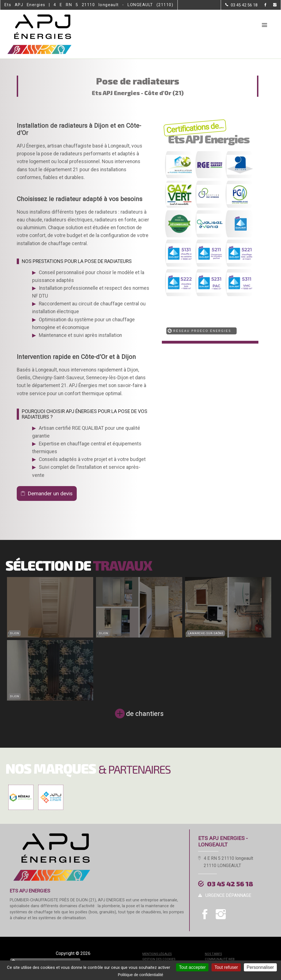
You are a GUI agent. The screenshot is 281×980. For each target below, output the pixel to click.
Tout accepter (192, 967)
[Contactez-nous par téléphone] (241, 5)
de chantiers (145, 714)
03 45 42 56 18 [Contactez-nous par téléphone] (230, 884)
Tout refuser (226, 967)
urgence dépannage (228, 895)
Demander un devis (50, 493)
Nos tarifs (213, 954)
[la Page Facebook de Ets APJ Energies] (262, 5)
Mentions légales (157, 954)
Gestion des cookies (159, 959)
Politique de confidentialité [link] (140, 975)
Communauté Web (220, 959)
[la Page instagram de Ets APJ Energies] (271, 5)
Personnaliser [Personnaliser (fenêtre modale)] (260, 967)
